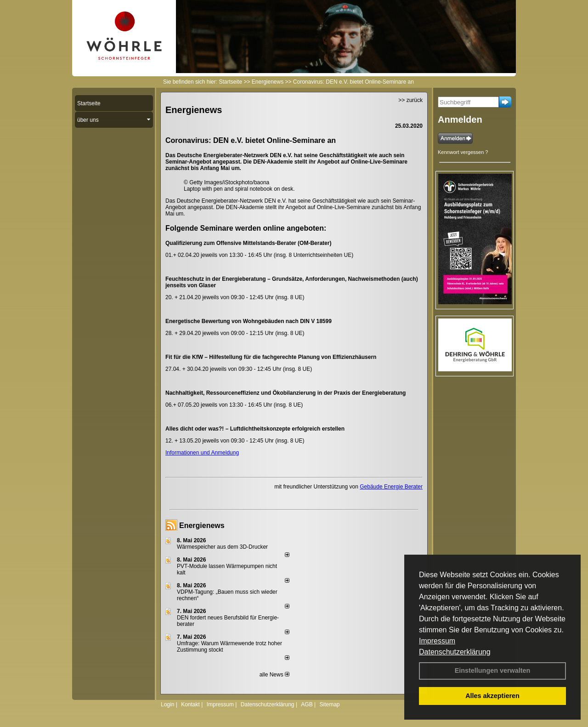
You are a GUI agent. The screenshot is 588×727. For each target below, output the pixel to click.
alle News (274, 675)
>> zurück (410, 100)
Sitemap (329, 704)
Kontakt (190, 704)
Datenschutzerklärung (455, 652)
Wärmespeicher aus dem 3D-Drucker (222, 547)
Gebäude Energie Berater (391, 487)
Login (167, 704)
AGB (307, 704)
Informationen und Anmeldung (202, 453)
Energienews (202, 525)
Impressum (437, 641)
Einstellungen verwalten (493, 670)
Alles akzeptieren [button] (492, 696)
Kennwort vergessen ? (463, 152)
